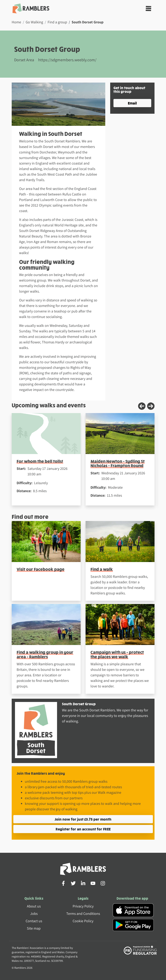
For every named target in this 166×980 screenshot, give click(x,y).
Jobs (34, 914)
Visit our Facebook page (41, 569)
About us (34, 906)
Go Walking (34, 22)
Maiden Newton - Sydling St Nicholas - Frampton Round (118, 463)
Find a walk (102, 569)
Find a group (57, 22)
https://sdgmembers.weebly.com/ (67, 60)
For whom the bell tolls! (40, 461)
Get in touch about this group (129, 89)
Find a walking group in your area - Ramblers (45, 654)
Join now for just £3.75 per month (83, 819)
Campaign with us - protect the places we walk (117, 654)
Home (16, 22)
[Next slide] (151, 406)
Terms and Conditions (83, 914)
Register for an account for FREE (83, 829)
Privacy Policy (83, 906)
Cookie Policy (83, 921)
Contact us (34, 921)
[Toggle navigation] (148, 9)
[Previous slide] (142, 406)
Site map (34, 928)
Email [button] (132, 103)
